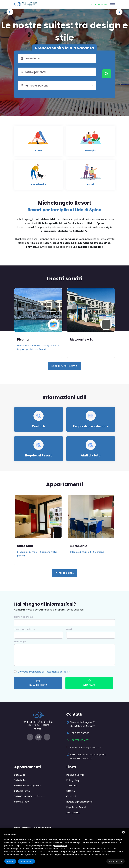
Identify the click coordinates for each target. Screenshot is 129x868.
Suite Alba (25, 546)
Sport (39, 150)
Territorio (72, 785)
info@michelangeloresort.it (86, 747)
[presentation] (10, 12)
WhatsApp (89, 683)
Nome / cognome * (24, 617)
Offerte (71, 791)
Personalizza (13, 861)
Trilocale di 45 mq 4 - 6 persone (87, 552)
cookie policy (61, 845)
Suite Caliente (22, 791)
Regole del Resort (38, 455)
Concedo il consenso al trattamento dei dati (43, 672)
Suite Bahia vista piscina (28, 785)
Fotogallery (73, 780)
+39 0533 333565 (80, 733)
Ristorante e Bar (83, 339)
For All (91, 184)
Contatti (39, 426)
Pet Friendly (39, 184)
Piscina (23, 339)
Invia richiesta (38, 683)
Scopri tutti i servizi (64, 366)
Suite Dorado (21, 802)
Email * (70, 629)
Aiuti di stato (91, 455)
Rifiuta (100, 861)
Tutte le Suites (65, 573)
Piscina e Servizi (75, 775)
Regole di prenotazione (91, 426)
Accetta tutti (116, 861)
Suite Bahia (79, 546)
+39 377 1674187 (79, 740)
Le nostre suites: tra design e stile (64, 31)
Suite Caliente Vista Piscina (29, 796)
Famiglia (91, 150)
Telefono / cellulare (25, 629)
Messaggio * (21, 642)
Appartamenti (28, 767)
